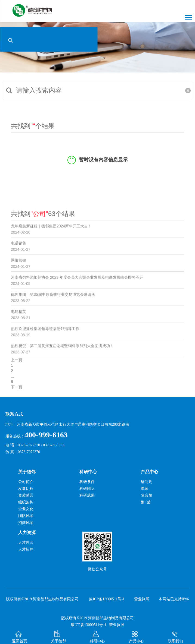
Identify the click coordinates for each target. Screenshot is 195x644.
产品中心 (136, 633)
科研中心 (97, 633)
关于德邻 (59, 633)
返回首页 (19, 633)
